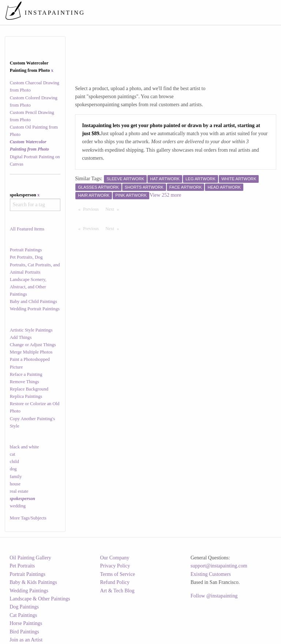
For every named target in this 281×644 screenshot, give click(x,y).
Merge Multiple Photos (31, 352)
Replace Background (29, 389)
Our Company (115, 558)
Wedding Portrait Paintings (35, 309)
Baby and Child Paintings (33, 301)
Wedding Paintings (29, 591)
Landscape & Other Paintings (40, 599)
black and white (25, 447)
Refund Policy (115, 582)
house (15, 484)
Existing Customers (211, 574)
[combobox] (35, 205)
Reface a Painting (26, 374)
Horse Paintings (26, 623)
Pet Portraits (22, 566)
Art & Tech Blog (117, 591)
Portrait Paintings (26, 250)
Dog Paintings (24, 607)
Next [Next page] (114, 209)
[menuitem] (141, 12)
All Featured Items (27, 229)
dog (13, 469)
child (14, 462)
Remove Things (25, 382)
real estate (19, 491)
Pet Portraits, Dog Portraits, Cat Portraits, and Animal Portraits (35, 264)
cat (13, 454)
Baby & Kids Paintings (33, 582)
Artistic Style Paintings (31, 330)
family (16, 477)
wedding (18, 506)
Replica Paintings (26, 396)
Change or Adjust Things (33, 345)
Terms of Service (118, 574)
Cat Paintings (23, 615)
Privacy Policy (115, 566)
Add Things (21, 337)
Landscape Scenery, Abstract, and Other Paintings (28, 287)
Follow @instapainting (214, 596)
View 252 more (165, 195)
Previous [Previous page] (93, 209)
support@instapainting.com (219, 566)
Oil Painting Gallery (30, 558)
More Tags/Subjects (28, 518)
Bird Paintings (24, 632)
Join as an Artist (26, 640)
